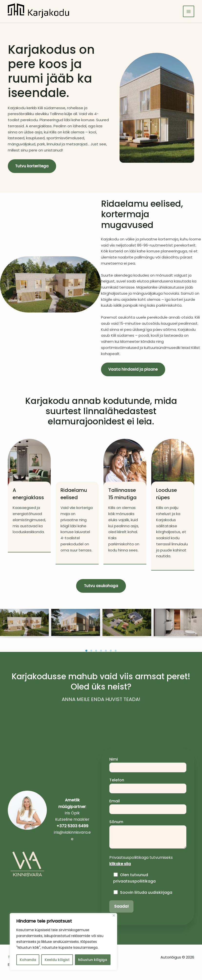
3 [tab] (96, 651)
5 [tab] (106, 651)
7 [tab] (116, 651)
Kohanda (28, 960)
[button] (101, 586)
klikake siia (120, 864)
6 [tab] (111, 651)
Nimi (148, 765)
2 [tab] (91, 651)
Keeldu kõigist (57, 960)
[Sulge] (114, 915)
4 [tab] (101, 651)
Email (148, 807)
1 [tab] (86, 651)
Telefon (148, 786)
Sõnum (148, 835)
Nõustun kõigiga (93, 960)
